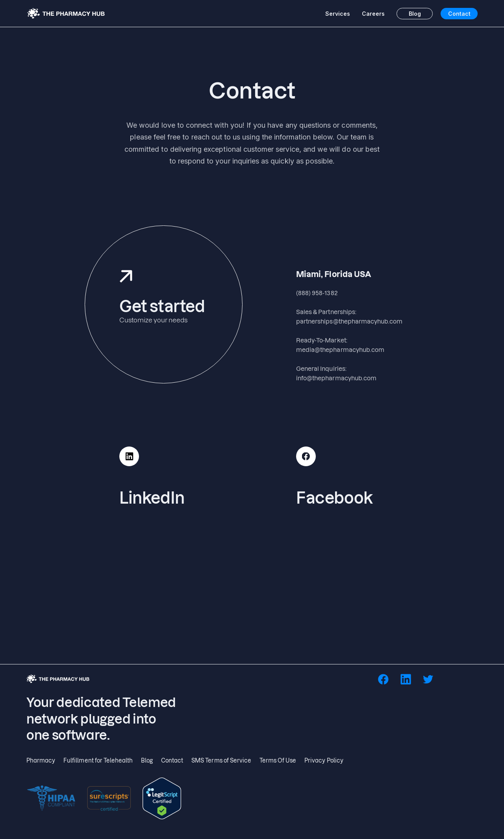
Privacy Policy (324, 760)
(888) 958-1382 (317, 293)
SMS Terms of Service (221, 760)
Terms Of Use (278, 760)
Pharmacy (41, 760)
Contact (459, 14)
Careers (373, 14)
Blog (415, 14)
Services (338, 14)
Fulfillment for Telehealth (98, 760)
